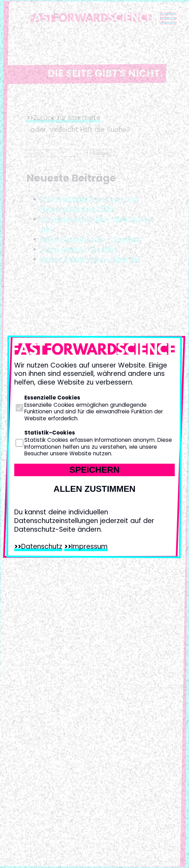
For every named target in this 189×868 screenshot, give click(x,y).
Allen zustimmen (94, 489)
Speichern (94, 470)
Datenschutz (42, 546)
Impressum (89, 546)
